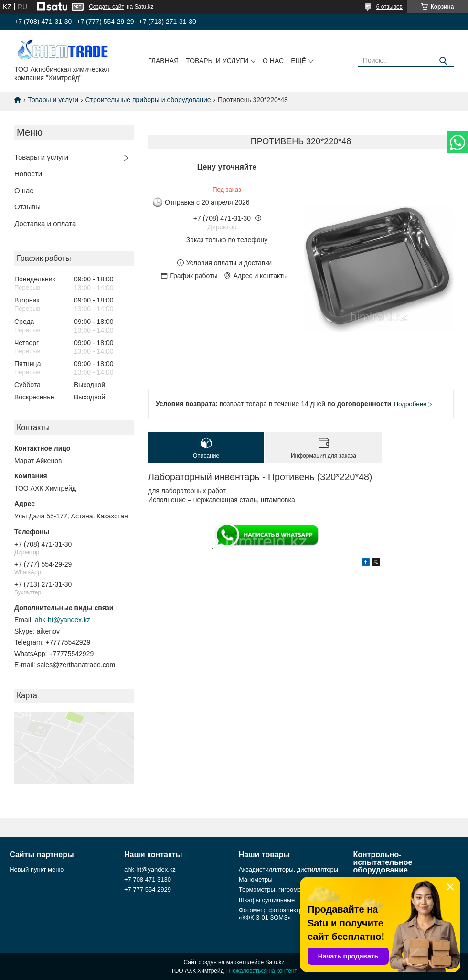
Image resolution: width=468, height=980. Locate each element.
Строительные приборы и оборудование (148, 100)
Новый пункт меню (37, 869)
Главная (163, 61)
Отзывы (27, 207)
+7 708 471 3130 (148, 879)
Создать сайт (106, 7)
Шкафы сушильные (267, 900)
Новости (28, 174)
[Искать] (443, 61)
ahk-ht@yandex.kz (63, 620)
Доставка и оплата (45, 223)
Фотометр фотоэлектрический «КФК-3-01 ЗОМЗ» (282, 914)
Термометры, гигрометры (275, 889)
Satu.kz (275, 962)
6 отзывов (389, 7)
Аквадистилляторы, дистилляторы (288, 869)
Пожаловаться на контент (263, 971)
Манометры (256, 879)
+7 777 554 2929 (148, 889)
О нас (273, 61)
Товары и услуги (217, 61)
